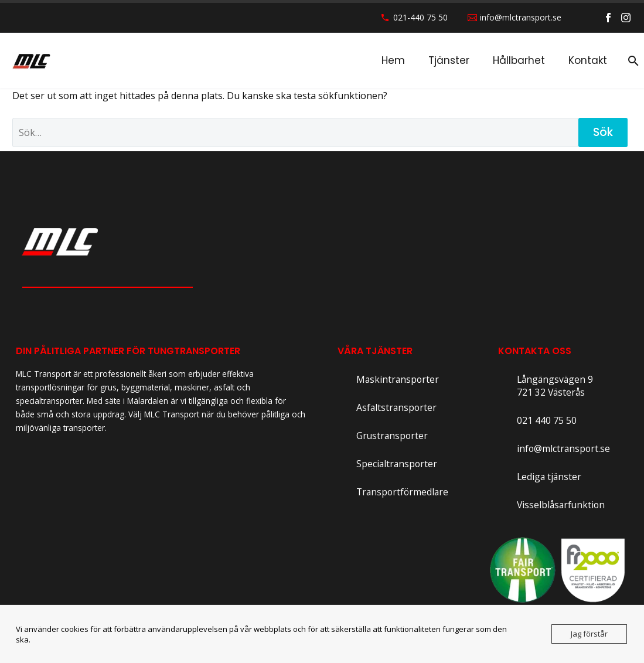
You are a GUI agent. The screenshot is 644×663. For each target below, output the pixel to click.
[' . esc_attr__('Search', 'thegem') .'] (295, 132)
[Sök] (631, 61)
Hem (393, 60)
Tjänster (449, 60)
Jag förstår (589, 634)
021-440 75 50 (420, 17)
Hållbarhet (519, 60)
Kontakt (588, 60)
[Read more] (388, 380)
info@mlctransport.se (521, 17)
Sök (603, 132)
